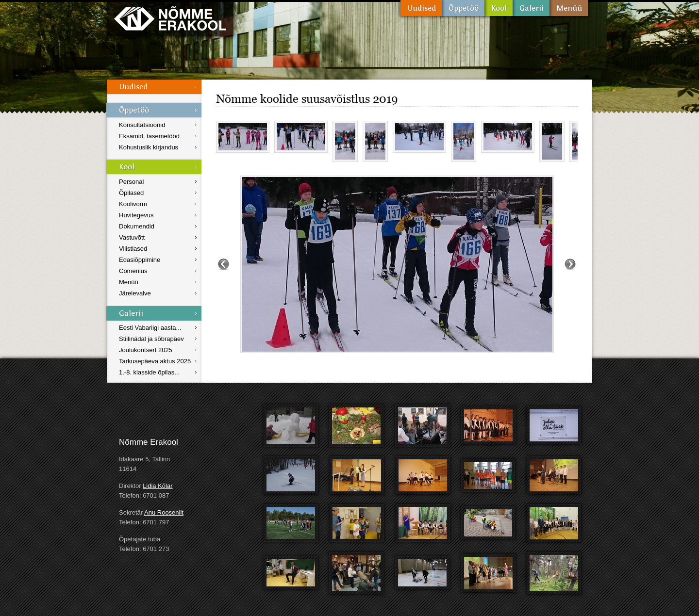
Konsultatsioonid (142, 125)
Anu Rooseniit (164, 512)
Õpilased (131, 193)
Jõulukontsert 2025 (146, 350)
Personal (131, 182)
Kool (499, 8)
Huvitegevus (136, 215)
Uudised (421, 8)
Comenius (133, 271)
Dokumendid (137, 226)
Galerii (531, 8)
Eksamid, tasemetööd (149, 136)
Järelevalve (135, 293)
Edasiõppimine (140, 260)
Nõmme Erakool (170, 18)
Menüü (569, 8)
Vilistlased (133, 249)
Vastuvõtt (132, 237)
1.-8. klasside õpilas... (149, 372)
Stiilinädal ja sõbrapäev (151, 339)
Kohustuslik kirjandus (149, 147)
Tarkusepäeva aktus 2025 (155, 361)
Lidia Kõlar (158, 486)
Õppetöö (463, 8)
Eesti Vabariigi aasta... (150, 328)
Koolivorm (133, 204)
